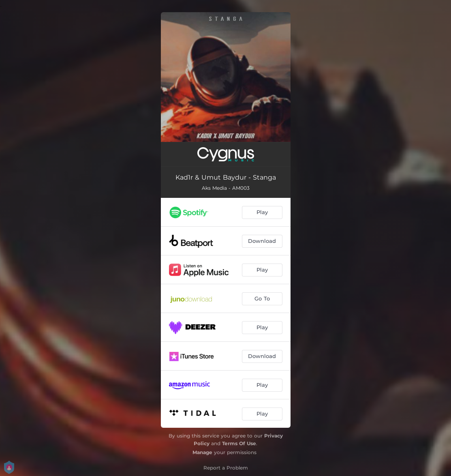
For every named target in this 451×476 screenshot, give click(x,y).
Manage (202, 452)
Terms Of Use (239, 443)
